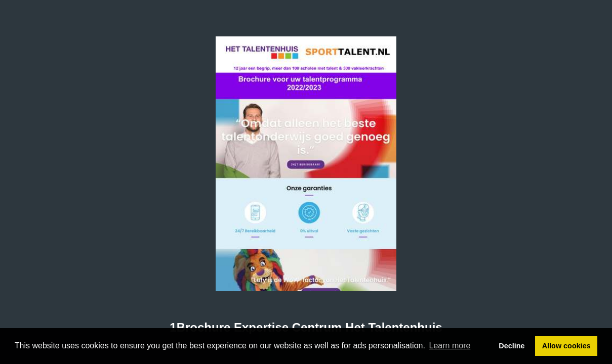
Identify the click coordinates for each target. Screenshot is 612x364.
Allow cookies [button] (566, 346)
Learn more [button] (450, 346)
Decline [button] (512, 346)
